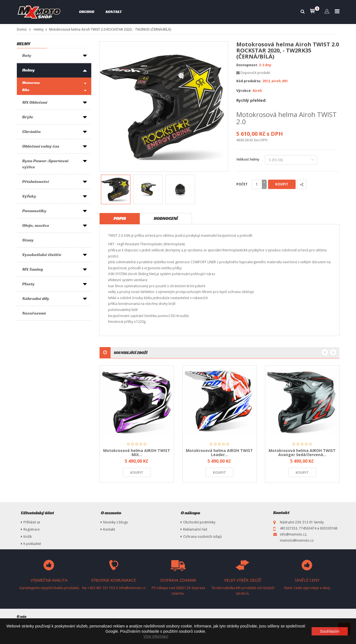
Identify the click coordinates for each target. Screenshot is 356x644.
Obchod (87, 12)
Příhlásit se (32, 522)
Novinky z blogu (116, 522)
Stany (28, 240)
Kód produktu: (249, 81)
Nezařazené (34, 313)
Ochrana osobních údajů (202, 537)
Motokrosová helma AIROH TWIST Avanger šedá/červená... (302, 453)
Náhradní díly (36, 298)
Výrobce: (244, 91)
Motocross (31, 83)
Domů (22, 29)
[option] (116, 189)
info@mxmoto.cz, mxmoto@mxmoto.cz (297, 537)
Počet (242, 184)
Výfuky (29, 196)
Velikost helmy (249, 159)
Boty (27, 55)
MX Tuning (33, 269)
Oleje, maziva (36, 225)
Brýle (28, 117)
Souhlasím (330, 631)
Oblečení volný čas (41, 146)
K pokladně (32, 544)
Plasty (29, 284)
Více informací (156, 636)
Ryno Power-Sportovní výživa (45, 164)
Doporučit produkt (255, 73)
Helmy (39, 29)
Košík (28, 537)
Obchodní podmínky (199, 522)
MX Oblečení (35, 102)
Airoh (257, 91)
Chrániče (32, 131)
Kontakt (114, 12)
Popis (120, 218)
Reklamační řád (195, 529)
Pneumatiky (34, 211)
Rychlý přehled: (251, 100)
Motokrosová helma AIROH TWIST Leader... (219, 453)
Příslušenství (36, 181)
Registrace (32, 529)
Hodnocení (166, 218)
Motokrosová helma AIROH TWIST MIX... (137, 453)
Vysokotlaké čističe (42, 255)
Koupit (282, 184)
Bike (26, 90)
